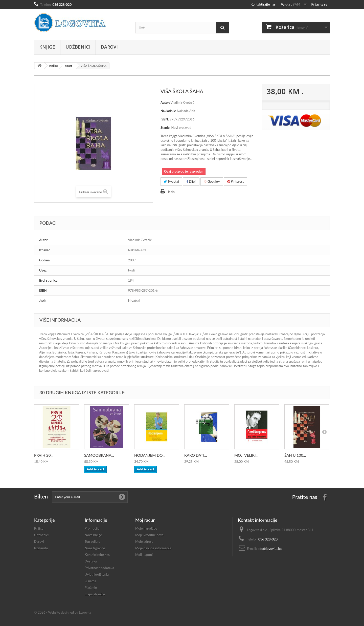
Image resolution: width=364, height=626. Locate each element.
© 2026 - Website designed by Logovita (63, 612)
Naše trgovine (95, 548)
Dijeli (191, 181)
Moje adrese (144, 541)
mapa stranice (95, 594)
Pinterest (236, 181)
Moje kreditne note (149, 535)
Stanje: (165, 128)
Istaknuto (41, 548)
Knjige (47, 47)
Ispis (171, 192)
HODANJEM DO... (150, 455)
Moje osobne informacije (153, 548)
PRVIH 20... (44, 455)
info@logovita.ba (270, 549)
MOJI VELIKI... (246, 455)
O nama (90, 581)
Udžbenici (78, 47)
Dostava (91, 561)
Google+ (212, 181)
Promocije (92, 528)
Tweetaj (171, 181)
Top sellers (92, 541)
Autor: (165, 102)
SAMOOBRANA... (99, 455)
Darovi (109, 47)
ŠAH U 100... (295, 455)
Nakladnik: (168, 111)
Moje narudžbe (146, 528)
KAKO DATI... (196, 455)
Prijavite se (319, 4)
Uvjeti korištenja (97, 574)
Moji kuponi (144, 555)
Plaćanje (91, 588)
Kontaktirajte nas (263, 4)
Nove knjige (93, 535)
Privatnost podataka (99, 568)
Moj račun (145, 520)
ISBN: (165, 119)
